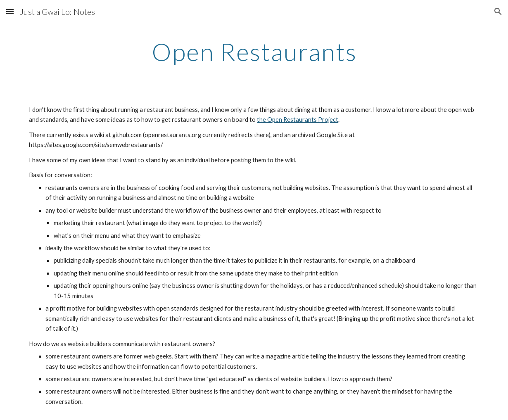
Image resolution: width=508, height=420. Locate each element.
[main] (254, 52)
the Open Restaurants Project (298, 120)
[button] (10, 11)
